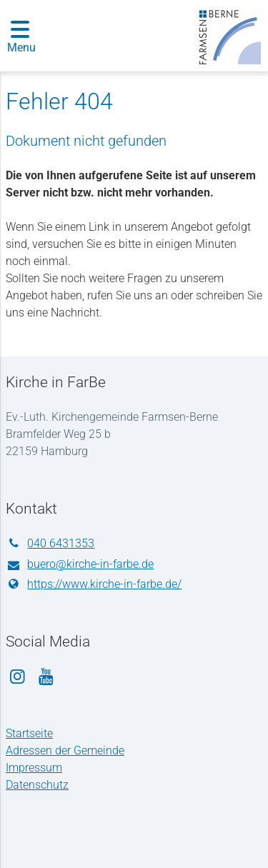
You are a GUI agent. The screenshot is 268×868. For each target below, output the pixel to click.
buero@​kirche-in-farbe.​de (80, 565)
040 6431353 (50, 544)
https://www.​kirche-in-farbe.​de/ (94, 584)
